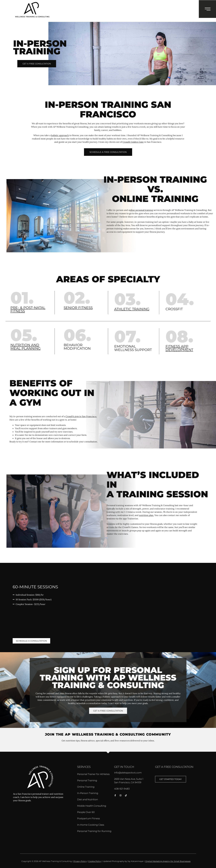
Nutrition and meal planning (26, 347)
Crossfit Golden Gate (133, 142)
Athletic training (132, 309)
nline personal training (141, 210)
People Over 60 (86, 812)
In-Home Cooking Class (91, 825)
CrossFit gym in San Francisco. (81, 416)
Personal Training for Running (94, 831)
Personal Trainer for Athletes (93, 774)
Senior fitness (78, 308)
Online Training (86, 787)
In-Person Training (88, 793)
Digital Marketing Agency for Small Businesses (168, 861)
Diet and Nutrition (88, 799)
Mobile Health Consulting (92, 806)
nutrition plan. (146, 515)
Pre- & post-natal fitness (28, 309)
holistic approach (60, 135)
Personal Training (87, 780)
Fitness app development (179, 348)
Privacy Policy (80, 861)
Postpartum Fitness (88, 818)
